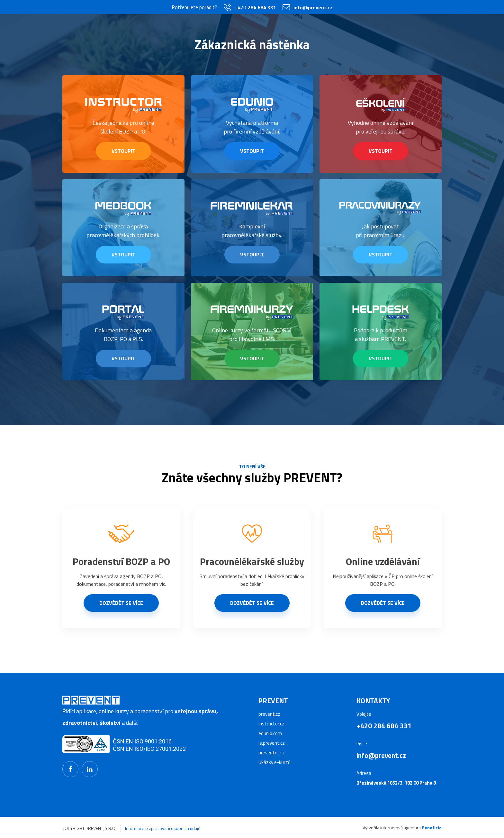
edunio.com (270, 733)
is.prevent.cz (272, 743)
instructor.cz (271, 724)
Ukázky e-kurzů (274, 762)
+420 (250, 7)
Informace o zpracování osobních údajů (163, 828)
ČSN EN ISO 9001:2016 (142, 741)
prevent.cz (269, 714)
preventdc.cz (272, 753)
